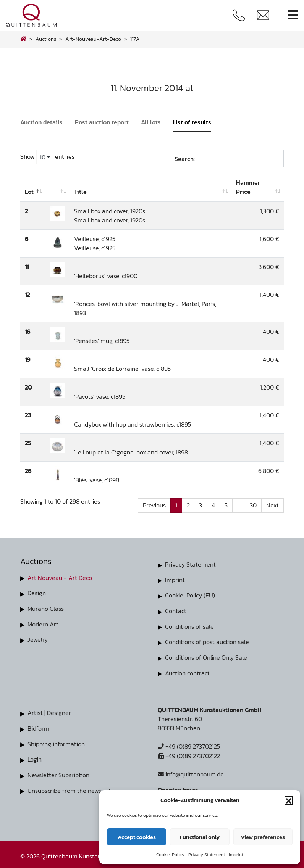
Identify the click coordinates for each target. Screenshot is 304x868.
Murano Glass (46, 608)
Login (35, 757)
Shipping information (56, 741)
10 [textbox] (43, 157)
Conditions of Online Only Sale (206, 656)
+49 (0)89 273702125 (189, 744)
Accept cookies (137, 837)
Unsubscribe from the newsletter (72, 787)
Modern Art (43, 623)
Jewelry (38, 639)
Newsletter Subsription (58, 772)
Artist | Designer (49, 711)
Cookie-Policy (170, 855)
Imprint (236, 855)
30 (253, 506)
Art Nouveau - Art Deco (60, 578)
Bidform (38, 726)
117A (135, 39)
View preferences (263, 837)
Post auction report (102, 122)
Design (37, 593)
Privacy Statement (207, 855)
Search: (229, 159)
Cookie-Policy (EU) (190, 595)
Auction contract (187, 671)
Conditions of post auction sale (207, 641)
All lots (151, 122)
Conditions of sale (189, 625)
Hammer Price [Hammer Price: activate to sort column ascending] (248, 187)
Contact (176, 610)
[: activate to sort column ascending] (57, 187)
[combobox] (45, 157)
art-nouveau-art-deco (93, 39)
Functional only (200, 837)
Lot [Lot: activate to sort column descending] (29, 192)
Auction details (41, 122)
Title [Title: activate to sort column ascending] (80, 192)
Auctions (46, 39)
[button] (289, 800)
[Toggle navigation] (293, 15)
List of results (192, 122)
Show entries (47, 157)
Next (272, 506)
